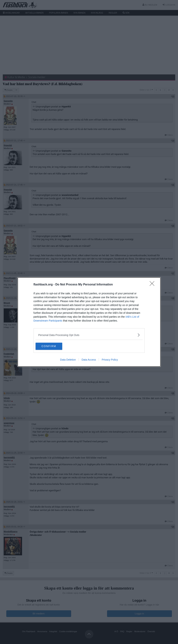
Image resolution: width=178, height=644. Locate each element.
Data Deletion (68, 360)
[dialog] (89, 322)
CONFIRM (53, 346)
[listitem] (89, 335)
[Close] (153, 285)
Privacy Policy (110, 360)
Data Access (89, 360)
